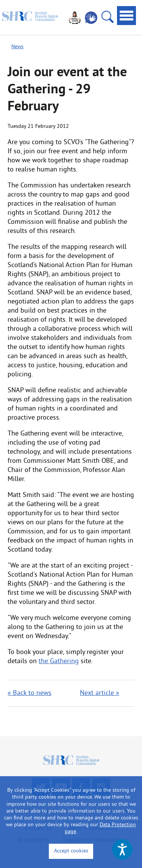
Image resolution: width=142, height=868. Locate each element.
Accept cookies (71, 851)
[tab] (126, 16)
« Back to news (30, 693)
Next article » (100, 693)
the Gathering (59, 661)
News (17, 47)
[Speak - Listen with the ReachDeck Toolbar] (122, 849)
